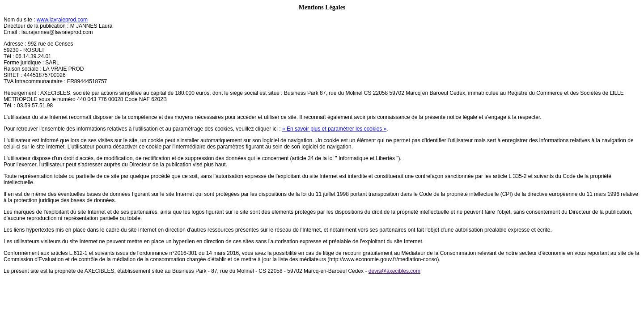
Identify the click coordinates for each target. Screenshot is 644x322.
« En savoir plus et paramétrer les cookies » (334, 129)
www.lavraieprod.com (62, 20)
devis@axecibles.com (394, 271)
